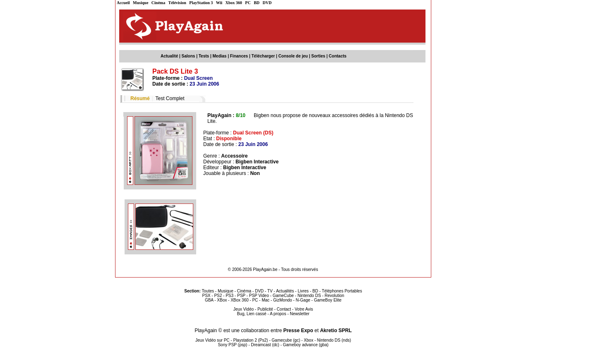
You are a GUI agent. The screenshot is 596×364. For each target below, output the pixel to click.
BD (257, 3)
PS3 (230, 296)
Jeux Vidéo (244, 309)
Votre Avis (304, 309)
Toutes (208, 291)
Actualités (285, 291)
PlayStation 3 (201, 3)
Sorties (318, 56)
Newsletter (299, 314)
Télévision (177, 3)
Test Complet (170, 98)
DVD (267, 3)
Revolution (334, 296)
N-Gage (303, 300)
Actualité (169, 56)
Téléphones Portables (342, 291)
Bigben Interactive (257, 162)
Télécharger (263, 56)
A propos (278, 314)
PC (248, 3)
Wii (219, 3)
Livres (303, 291)
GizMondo (283, 300)
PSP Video (259, 296)
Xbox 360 (234, 3)
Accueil (123, 3)
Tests (204, 56)
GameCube (283, 296)
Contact (284, 309)
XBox (222, 300)
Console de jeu (293, 56)
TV (270, 291)
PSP (241, 296)
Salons (189, 56)
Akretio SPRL (336, 330)
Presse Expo (298, 330)
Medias (220, 56)
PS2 (218, 296)
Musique (141, 3)
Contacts (338, 56)
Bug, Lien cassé (251, 314)
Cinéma (158, 3)
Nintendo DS (309, 296)
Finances (239, 56)
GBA (209, 300)
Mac (266, 300)
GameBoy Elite (328, 300)
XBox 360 (239, 300)
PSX (206, 296)
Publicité (265, 309)
